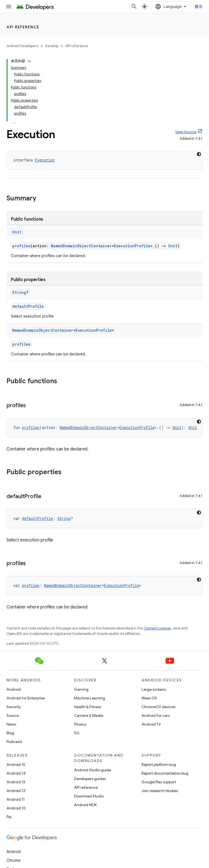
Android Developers (22, 46)
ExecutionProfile (132, 246)
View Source (186, 132)
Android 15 (16, 765)
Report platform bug (159, 765)
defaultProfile (28, 306)
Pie (9, 817)
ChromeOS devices (158, 707)
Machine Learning (90, 698)
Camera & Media (89, 715)
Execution (45, 160)
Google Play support (159, 782)
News (11, 724)
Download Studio (89, 796)
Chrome (13, 860)
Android (14, 689)
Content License (157, 628)
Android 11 (16, 799)
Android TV (151, 724)
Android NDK (85, 805)
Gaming (81, 689)
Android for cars (156, 715)
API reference (23, 27)
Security (14, 707)
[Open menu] (9, 7)
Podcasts (14, 742)
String (19, 292)
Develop (52, 46)
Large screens (154, 689)
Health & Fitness (87, 707)
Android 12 (16, 791)
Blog (10, 733)
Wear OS (149, 698)
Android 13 (16, 782)
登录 (199, 7)
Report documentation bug (165, 773)
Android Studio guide (93, 770)
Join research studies (160, 791)
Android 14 (16, 773)
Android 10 (16, 808)
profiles (21, 246)
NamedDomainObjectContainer (81, 246)
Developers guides (90, 779)
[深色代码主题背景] (199, 154)
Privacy (80, 724)
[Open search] (134, 7)
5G (77, 733)
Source (13, 715)
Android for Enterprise (26, 698)
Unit (17, 232)
